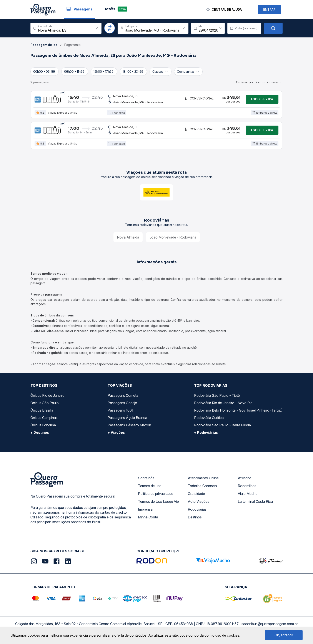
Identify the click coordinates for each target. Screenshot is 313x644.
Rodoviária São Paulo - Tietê (217, 399)
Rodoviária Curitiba (209, 421)
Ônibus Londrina (43, 429)
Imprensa (145, 513)
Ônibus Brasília (42, 414)
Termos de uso (150, 489)
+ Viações (116, 436)
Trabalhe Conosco (202, 489)
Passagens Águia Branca (127, 421)
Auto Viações (199, 505)
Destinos (195, 521)
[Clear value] (220, 28)
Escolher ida (262, 100)
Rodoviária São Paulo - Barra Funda (222, 429)
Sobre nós (146, 481)
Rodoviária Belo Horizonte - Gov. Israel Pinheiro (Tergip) (238, 414)
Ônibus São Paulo (45, 406)
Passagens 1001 (120, 414)
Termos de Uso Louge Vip (158, 505)
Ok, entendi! (284, 635)
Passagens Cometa (123, 399)
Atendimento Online (203, 481)
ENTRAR (269, 9)
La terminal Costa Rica (255, 505)
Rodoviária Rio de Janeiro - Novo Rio (223, 406)
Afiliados (245, 481)
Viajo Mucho (248, 497)
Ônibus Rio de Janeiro (47, 399)
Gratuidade (196, 497)
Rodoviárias (197, 513)
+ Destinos (40, 436)
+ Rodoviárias (206, 436)
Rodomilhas (247, 489)
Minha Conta (148, 521)
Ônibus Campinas (44, 421)
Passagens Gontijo (122, 406)
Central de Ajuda (227, 9)
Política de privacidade (156, 497)
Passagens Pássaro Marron (129, 429)
